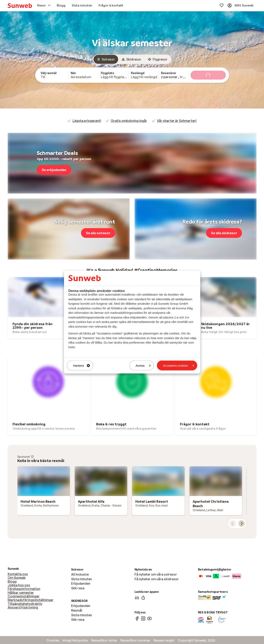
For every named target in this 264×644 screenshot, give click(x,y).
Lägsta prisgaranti (87, 121)
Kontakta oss (18, 574)
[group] (132, 59)
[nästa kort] (242, 524)
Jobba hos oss (19, 585)
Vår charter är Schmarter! (177, 121)
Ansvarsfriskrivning (23, 607)
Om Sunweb (17, 578)
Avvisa (143, 366)
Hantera (82, 366)
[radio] (106, 59)
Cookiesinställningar (24, 596)
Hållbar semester (21, 593)
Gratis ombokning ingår (129, 121)
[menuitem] (20, 6)
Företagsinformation (24, 589)
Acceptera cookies (178, 366)
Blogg (12, 581)
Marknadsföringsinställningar (31, 600)
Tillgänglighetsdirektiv (25, 604)
